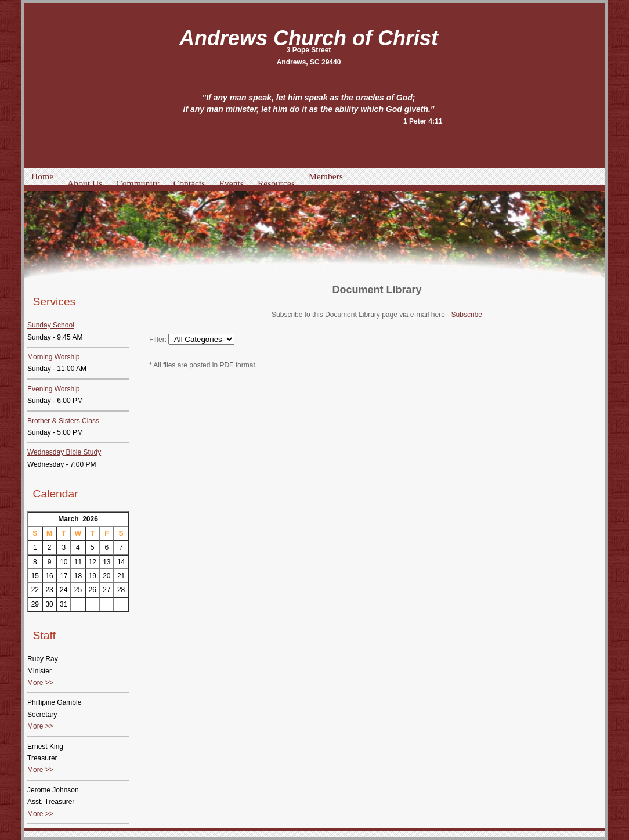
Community (138, 183)
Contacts (189, 183)
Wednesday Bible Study (64, 452)
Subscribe (467, 315)
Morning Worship (53, 357)
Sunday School (51, 325)
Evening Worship (54, 389)
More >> (40, 683)
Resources (276, 183)
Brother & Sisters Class (63, 421)
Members (326, 176)
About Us (85, 183)
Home (42, 176)
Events (231, 183)
